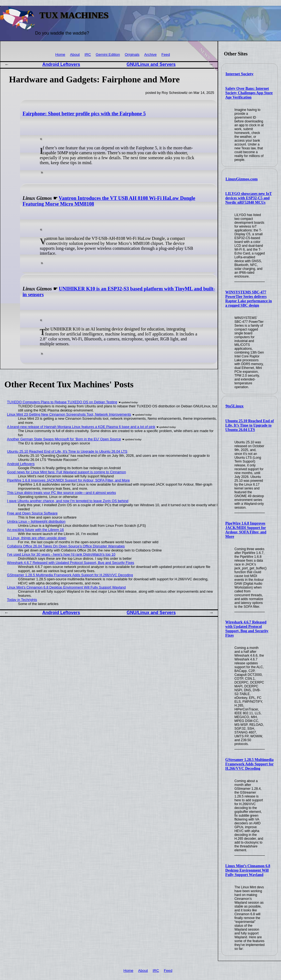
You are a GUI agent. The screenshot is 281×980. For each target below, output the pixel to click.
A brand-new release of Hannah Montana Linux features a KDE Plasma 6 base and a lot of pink (81, 427)
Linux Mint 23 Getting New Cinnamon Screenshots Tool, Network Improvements (69, 414)
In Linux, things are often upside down (37, 538)
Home (60, 54)
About (75, 54)
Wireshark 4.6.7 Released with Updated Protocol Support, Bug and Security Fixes (247, 629)
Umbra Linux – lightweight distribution (36, 521)
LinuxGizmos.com (242, 179)
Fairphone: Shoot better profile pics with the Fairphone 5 (84, 114)
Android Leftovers (61, 64)
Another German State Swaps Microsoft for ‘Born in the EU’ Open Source (64, 439)
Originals (132, 54)
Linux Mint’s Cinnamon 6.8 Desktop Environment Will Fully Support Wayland (248, 870)
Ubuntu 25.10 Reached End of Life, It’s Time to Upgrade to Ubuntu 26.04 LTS (250, 425)
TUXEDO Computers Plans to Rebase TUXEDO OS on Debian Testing (62, 402)
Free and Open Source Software (32, 513)
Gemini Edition (108, 54)
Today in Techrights (22, 600)
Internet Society (240, 74)
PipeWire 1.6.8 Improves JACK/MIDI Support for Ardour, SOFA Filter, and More (246, 530)
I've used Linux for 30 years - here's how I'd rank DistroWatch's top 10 (61, 554)
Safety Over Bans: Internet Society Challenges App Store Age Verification (249, 93)
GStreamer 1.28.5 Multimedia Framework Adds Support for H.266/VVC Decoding (249, 764)
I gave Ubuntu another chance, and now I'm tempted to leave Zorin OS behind (68, 501)
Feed (166, 54)
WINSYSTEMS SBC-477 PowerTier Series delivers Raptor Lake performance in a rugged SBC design (249, 299)
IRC (88, 54)
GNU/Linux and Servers (151, 64)
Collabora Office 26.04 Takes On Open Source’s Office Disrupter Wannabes (66, 546)
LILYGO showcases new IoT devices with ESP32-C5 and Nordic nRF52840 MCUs (248, 198)
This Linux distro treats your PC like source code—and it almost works (62, 493)
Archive (151, 54)
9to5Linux (235, 406)
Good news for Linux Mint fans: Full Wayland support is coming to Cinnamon (67, 472)
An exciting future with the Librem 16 (36, 530)
